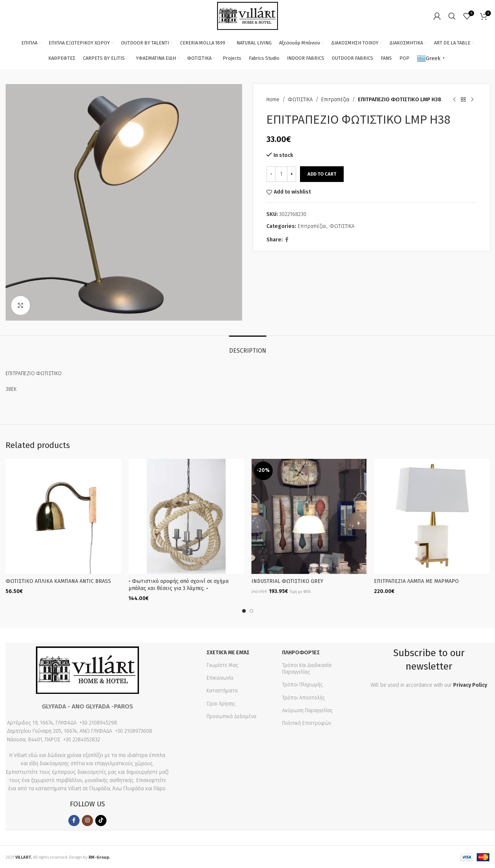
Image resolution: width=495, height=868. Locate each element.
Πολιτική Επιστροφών (307, 722)
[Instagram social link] (87, 820)
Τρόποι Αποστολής (304, 697)
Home (273, 100)
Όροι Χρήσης (221, 703)
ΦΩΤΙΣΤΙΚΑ (300, 100)
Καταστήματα (222, 690)
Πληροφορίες (301, 652)
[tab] (248, 347)
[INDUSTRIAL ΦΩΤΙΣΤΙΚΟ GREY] (309, 517)
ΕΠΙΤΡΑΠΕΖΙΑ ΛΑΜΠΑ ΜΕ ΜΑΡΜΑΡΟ (416, 581)
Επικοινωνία (220, 677)
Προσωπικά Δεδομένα (231, 716)
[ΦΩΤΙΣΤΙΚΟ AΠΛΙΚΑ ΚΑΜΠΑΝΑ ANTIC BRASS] (63, 517)
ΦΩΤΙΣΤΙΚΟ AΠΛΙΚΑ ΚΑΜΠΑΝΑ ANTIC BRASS (58, 581)
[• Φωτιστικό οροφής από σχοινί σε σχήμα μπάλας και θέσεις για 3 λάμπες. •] (186, 517)
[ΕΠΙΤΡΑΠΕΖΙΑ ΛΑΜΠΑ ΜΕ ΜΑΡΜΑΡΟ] (432, 517)
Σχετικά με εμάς (228, 652)
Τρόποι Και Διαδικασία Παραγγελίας (307, 668)
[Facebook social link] (287, 240)
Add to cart (322, 174)
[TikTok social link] (101, 820)
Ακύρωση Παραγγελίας (307, 710)
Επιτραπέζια (335, 100)
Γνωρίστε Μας (222, 665)
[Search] (452, 16)
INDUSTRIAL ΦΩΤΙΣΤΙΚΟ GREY (287, 581)
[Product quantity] (281, 174)
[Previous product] (454, 100)
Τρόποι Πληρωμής (302, 684)
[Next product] (472, 100)
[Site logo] (247, 16)
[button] (244, 610)
